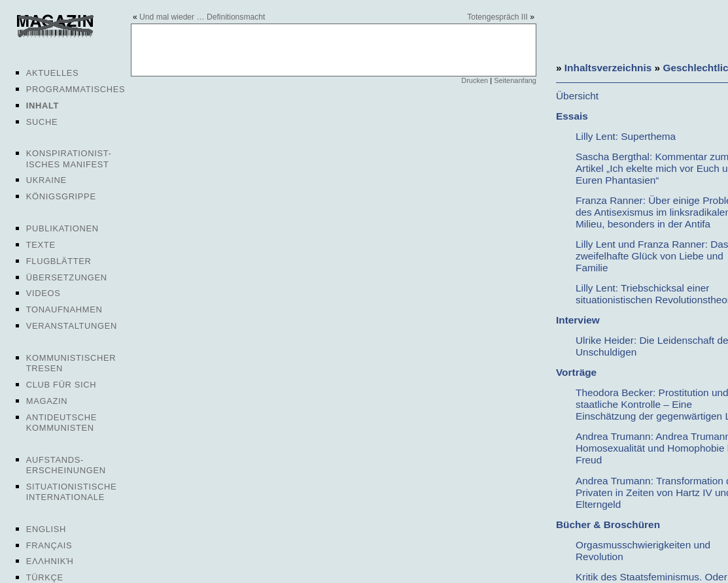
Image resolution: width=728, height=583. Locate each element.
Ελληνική (50, 561)
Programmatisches (76, 89)
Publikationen (62, 228)
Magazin (47, 401)
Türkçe (45, 577)
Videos (43, 293)
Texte (41, 245)
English (46, 529)
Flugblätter (59, 261)
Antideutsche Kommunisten (61, 423)
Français (49, 545)
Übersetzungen (67, 277)
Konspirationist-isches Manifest (69, 158)
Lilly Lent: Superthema (626, 136)
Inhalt (43, 106)
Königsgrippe (61, 196)
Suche (42, 122)
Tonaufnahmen (64, 309)
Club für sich (61, 385)
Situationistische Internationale (72, 492)
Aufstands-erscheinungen (66, 465)
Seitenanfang (515, 80)
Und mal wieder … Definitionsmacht (202, 17)
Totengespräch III (497, 17)
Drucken (475, 80)
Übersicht (577, 96)
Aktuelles (53, 73)
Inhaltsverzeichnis (608, 68)
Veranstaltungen (72, 326)
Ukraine (46, 180)
